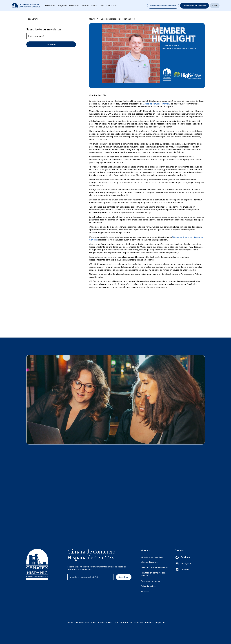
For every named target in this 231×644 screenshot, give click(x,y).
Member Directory (150, 562)
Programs (62, 6)
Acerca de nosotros (150, 581)
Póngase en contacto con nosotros (153, 574)
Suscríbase (124, 577)
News (94, 6)
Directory (74, 6)
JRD (164, 622)
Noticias (145, 591)
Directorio (50, 6)
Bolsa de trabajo (149, 586)
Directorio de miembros (152, 557)
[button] (215, 6)
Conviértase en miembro (194, 6)
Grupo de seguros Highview (156, 104)
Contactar (111, 6)
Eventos (85, 6)
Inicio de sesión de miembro (163, 6)
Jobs (102, 6)
